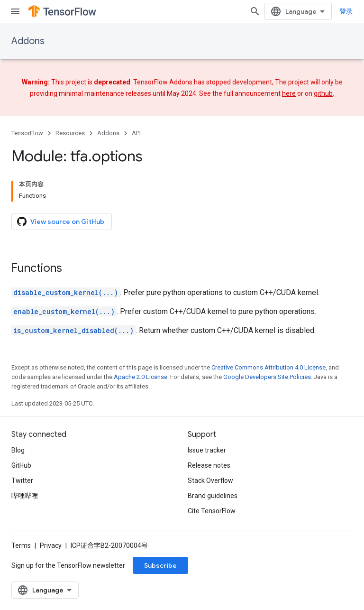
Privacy (51, 545)
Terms (21, 545)
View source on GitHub (61, 222)
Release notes (209, 465)
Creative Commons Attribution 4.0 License (268, 367)
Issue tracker (207, 450)
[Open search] (255, 11)
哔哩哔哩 (25, 496)
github (323, 93)
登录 (346, 11)
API (136, 133)
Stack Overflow (210, 481)
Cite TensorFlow (212, 511)
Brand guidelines (213, 496)
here (289, 93)
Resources (70, 133)
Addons (28, 41)
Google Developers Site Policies (267, 377)
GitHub (21, 465)
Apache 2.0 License (141, 377)
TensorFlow (27, 133)
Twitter (22, 481)
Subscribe (160, 565)
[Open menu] (15, 11)
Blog (18, 450)
